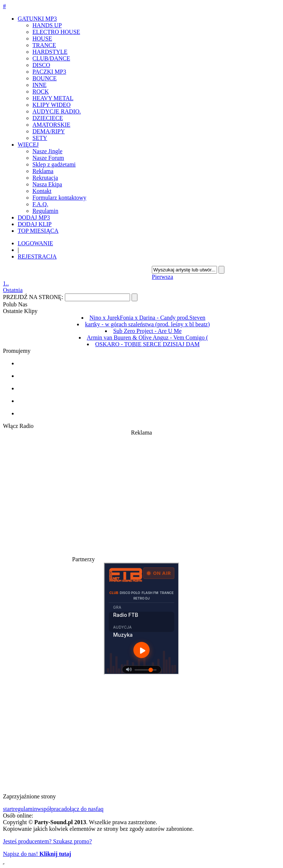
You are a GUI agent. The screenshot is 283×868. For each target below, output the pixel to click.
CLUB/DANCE (51, 58)
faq (99, 809)
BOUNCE (45, 78)
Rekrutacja (45, 178)
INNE (39, 85)
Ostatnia (13, 290)
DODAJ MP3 (34, 217)
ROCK (41, 92)
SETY (40, 138)
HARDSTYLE (50, 52)
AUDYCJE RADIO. (57, 111)
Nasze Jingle (47, 151)
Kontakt (42, 191)
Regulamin (45, 211)
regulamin (25, 809)
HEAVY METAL (53, 98)
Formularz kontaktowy (59, 198)
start (8, 809)
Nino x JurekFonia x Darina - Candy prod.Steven (148, 318)
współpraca (50, 809)
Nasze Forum (48, 158)
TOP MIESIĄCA (38, 231)
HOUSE (42, 38)
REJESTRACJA (37, 256)
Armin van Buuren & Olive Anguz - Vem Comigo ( (148, 338)
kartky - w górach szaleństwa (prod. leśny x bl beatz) (148, 324)
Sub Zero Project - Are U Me (147, 331)
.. (7, 283)
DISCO (41, 65)
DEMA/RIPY (49, 131)
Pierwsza (163, 277)
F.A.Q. (40, 204)
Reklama (43, 171)
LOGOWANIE (35, 243)
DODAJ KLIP (35, 224)
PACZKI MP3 (49, 72)
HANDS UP (47, 25)
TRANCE (44, 45)
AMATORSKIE (51, 125)
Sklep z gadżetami (54, 164)
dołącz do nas (80, 809)
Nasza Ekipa (47, 184)
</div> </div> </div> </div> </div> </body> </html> (4, 864)
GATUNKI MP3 (37, 19)
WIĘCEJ (28, 145)
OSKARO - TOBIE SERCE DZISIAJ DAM (147, 344)
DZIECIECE (48, 118)
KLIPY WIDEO (52, 105)
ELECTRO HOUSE (56, 32)
